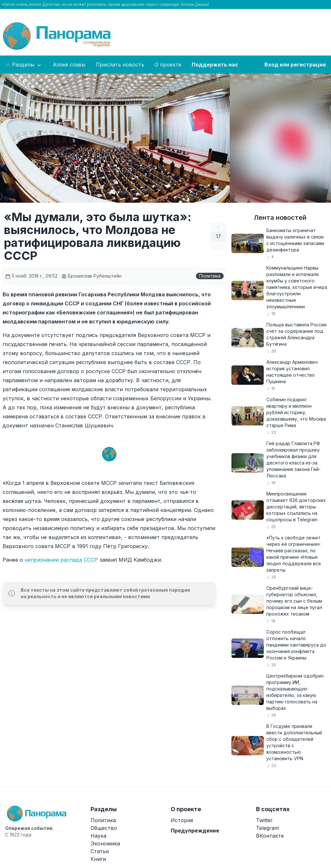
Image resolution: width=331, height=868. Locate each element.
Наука (98, 836)
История (182, 820)
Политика (210, 276)
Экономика (105, 843)
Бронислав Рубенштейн (91, 276)
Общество (104, 828)
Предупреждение (195, 831)
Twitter (264, 820)
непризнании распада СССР (61, 560)
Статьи (100, 851)
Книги (98, 859)
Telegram (267, 828)
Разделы (24, 65)
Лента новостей (280, 218)
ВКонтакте (270, 836)
